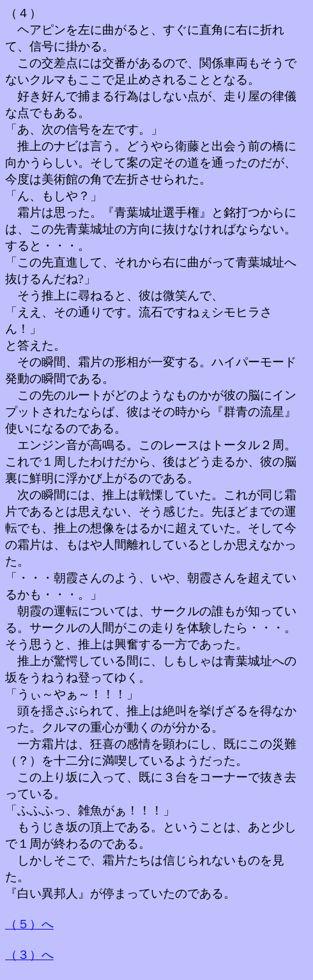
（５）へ (29, 924)
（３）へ (29, 955)
